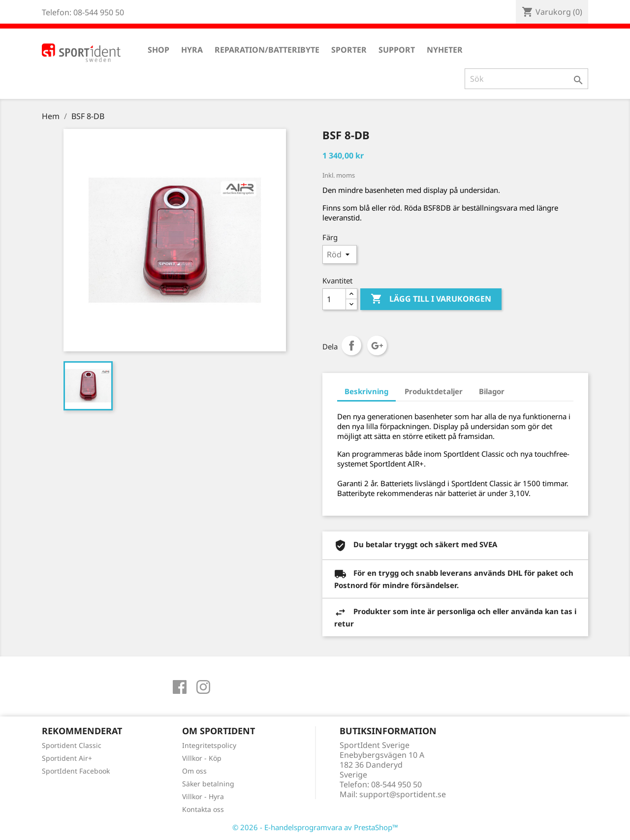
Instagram (203, 687)
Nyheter (445, 50)
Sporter (349, 50)
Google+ (377, 345)
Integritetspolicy (209, 745)
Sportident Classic (72, 745)
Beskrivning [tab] (366, 391)
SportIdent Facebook (76, 771)
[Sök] (526, 79)
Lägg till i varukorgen (431, 299)
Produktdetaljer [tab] (434, 391)
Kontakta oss (203, 809)
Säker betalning (208, 784)
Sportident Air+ (67, 758)
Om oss (194, 771)
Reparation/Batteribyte (267, 50)
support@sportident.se (403, 794)
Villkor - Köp (202, 758)
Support (397, 50)
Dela (351, 345)
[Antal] (334, 299)
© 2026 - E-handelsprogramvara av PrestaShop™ (315, 827)
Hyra (192, 50)
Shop (158, 50)
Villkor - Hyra (203, 796)
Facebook (180, 687)
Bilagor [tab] (492, 391)
